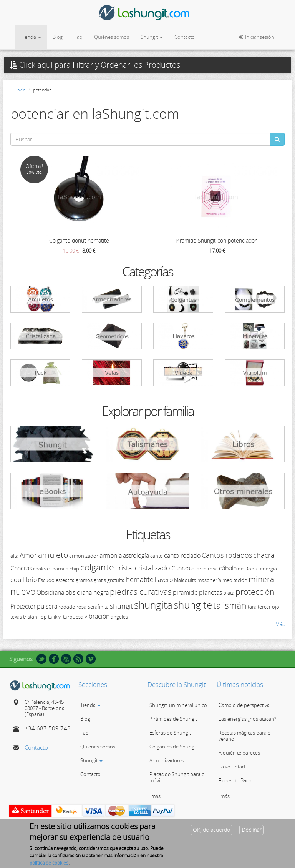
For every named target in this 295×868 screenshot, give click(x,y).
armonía (111, 555)
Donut (252, 569)
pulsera (47, 606)
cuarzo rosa (205, 569)
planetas (210, 592)
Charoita (59, 569)
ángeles (119, 617)
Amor (28, 555)
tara (252, 607)
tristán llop (35, 617)
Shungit (152, 37)
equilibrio (24, 580)
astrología (136, 555)
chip (74, 569)
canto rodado (182, 555)
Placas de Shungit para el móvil (177, 777)
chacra (264, 555)
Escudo (46, 580)
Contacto (185, 37)
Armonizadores (167, 760)
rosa (81, 607)
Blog (58, 37)
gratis (100, 580)
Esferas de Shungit (170, 733)
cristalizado (152, 568)
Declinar (251, 832)
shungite (193, 605)
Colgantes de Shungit (173, 747)
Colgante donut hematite (79, 240)
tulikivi (55, 617)
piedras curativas (141, 592)
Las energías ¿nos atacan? (247, 719)
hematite (140, 579)
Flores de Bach (235, 780)
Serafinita (98, 607)
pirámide (185, 592)
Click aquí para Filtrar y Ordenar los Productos (95, 65)
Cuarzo (181, 568)
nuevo (23, 591)
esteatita (65, 580)
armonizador (84, 556)
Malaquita (185, 580)
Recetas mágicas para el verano (245, 736)
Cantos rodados (227, 555)
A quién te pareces (239, 753)
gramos (84, 580)
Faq (78, 37)
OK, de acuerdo (211, 832)
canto (157, 556)
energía (268, 569)
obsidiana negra (87, 592)
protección (255, 592)
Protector (23, 606)
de (241, 569)
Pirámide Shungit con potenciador (216, 240)
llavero (164, 580)
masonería (209, 580)
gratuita (116, 580)
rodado (67, 607)
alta (14, 556)
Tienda (31, 37)
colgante (97, 567)
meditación (235, 580)
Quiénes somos (112, 37)
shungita (153, 605)
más (156, 796)
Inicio (21, 90)
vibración (97, 616)
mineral (262, 579)
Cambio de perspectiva (244, 705)
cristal (124, 568)
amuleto (53, 555)
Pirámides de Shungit (173, 719)
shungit (121, 606)
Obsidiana (50, 592)
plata (229, 593)
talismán (230, 605)
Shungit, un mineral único (178, 705)
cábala (228, 568)
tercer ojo (268, 607)
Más (280, 624)
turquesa (73, 617)
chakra (41, 569)
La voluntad (232, 767)
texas (16, 617)
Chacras (21, 568)
